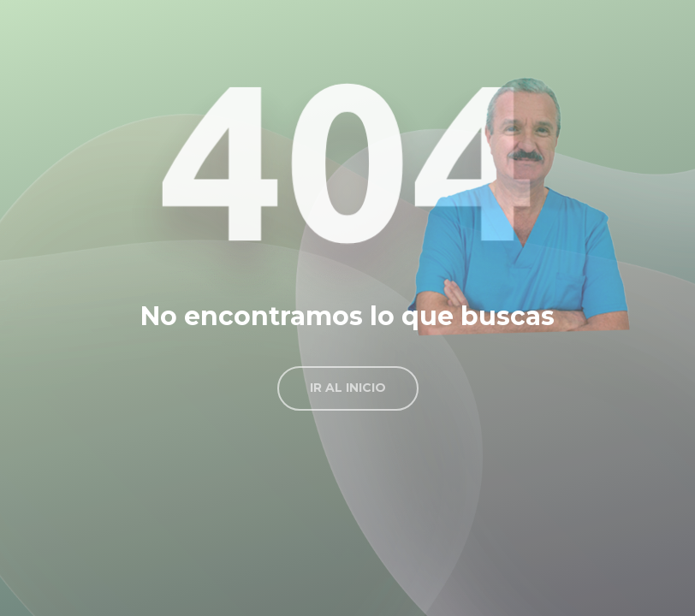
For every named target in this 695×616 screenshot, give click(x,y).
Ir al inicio (348, 388)
